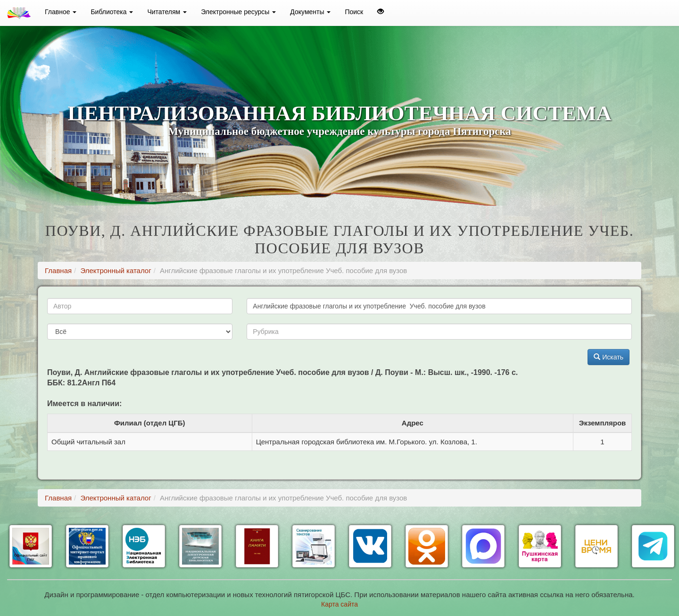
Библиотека (112, 12)
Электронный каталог (116, 271)
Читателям (167, 12)
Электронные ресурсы (238, 12)
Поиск (354, 12)
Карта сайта (339, 604)
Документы (310, 12)
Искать (609, 357)
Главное (61, 12)
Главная (58, 271)
